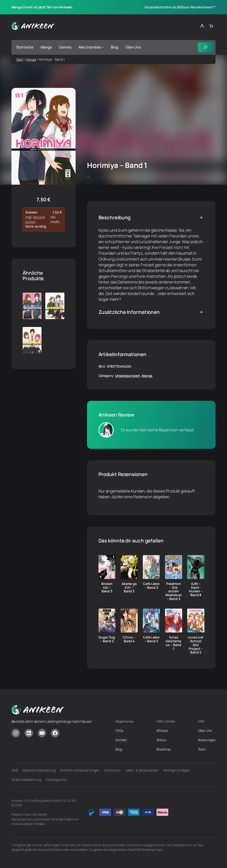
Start (20, 59)
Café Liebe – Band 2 (151, 586)
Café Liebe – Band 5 (151, 639)
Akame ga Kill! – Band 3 (129, 587)
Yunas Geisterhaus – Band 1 (173, 643)
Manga (31, 59)
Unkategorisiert (128, 376)
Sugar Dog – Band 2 (107, 639)
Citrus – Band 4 (129, 639)
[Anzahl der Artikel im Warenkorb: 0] (211, 26)
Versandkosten (35, 219)
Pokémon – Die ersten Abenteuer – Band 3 (174, 591)
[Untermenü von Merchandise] (103, 47)
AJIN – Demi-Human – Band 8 (196, 589)
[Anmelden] (202, 26)
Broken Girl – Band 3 (107, 587)
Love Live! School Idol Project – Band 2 (196, 645)
